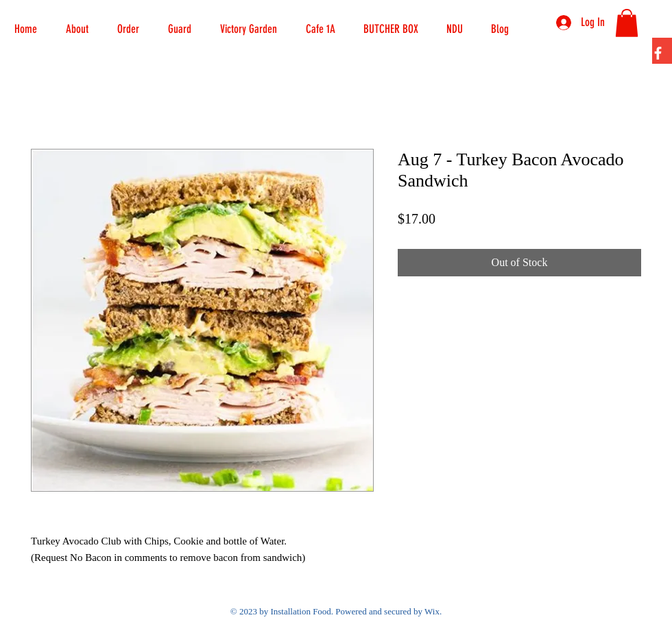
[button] (128, 23)
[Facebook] (658, 53)
